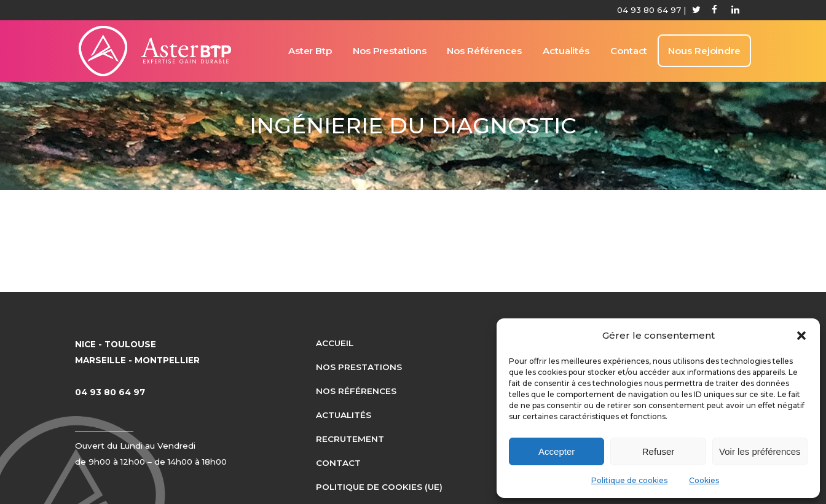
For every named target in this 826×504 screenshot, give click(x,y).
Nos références (356, 391)
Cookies (704, 480)
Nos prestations (359, 367)
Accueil (335, 343)
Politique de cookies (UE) (379, 487)
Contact (338, 463)
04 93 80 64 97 (649, 10)
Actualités (344, 415)
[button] (801, 336)
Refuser (659, 451)
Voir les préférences (760, 451)
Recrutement (350, 439)
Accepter (557, 451)
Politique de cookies (629, 480)
